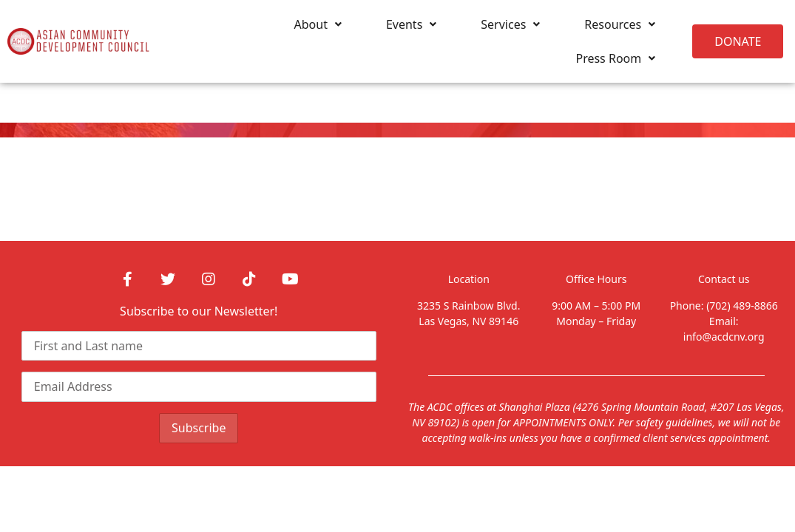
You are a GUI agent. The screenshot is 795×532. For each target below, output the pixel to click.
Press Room (615, 58)
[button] (738, 41)
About (318, 24)
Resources (620, 24)
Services (510, 24)
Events (411, 24)
